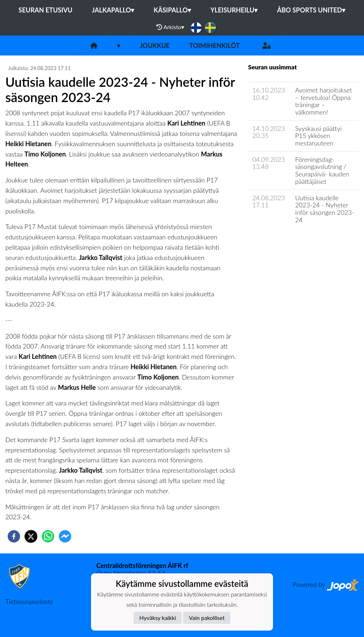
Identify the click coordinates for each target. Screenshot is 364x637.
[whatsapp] (48, 536)
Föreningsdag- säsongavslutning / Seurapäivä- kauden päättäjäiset (322, 170)
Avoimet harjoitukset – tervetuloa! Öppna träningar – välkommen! (323, 101)
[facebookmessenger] (65, 536)
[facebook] (14, 536)
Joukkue (155, 46)
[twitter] (31, 536)
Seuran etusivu (45, 10)
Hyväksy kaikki (158, 618)
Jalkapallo (113, 10)
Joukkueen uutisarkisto (284, 240)
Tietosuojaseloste (29, 601)
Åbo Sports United (311, 10)
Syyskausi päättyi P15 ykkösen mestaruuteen (318, 136)
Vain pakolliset (207, 618)
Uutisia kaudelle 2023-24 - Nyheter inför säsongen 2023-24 (325, 209)
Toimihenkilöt (214, 46)
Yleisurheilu (234, 10)
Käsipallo (172, 10)
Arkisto (170, 27)
